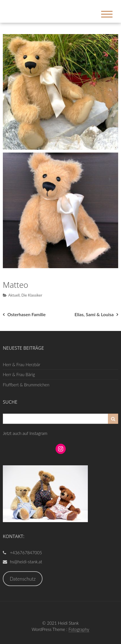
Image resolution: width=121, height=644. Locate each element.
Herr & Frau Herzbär (22, 364)
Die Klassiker (32, 295)
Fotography (79, 629)
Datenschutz (23, 579)
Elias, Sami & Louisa (94, 314)
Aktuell (14, 295)
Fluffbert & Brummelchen (26, 385)
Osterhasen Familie (26, 314)
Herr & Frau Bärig (19, 374)
